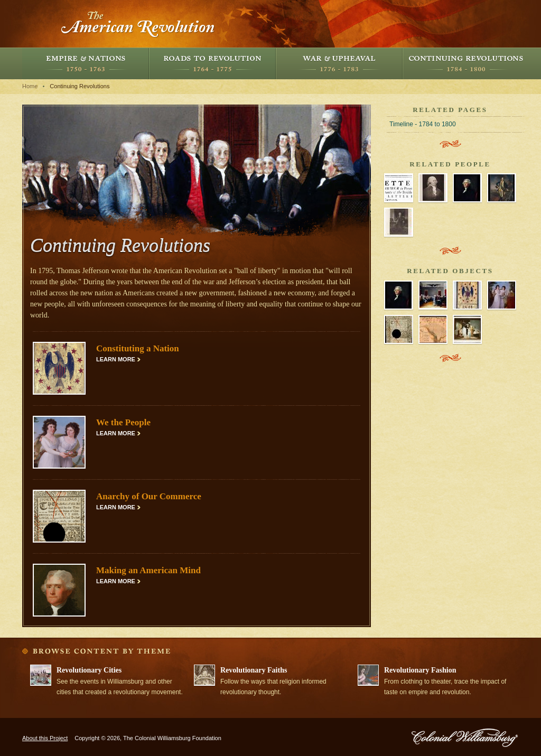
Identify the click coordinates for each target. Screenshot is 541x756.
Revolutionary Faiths (254, 670)
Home (30, 86)
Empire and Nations (86, 63)
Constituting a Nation (138, 348)
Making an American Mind (148, 570)
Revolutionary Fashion (420, 670)
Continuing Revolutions (466, 63)
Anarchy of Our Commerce (149, 496)
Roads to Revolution (212, 63)
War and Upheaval (339, 63)
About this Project (45, 738)
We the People (123, 422)
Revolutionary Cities (89, 670)
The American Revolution (138, 24)
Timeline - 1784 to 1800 (423, 124)
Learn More (116, 359)
